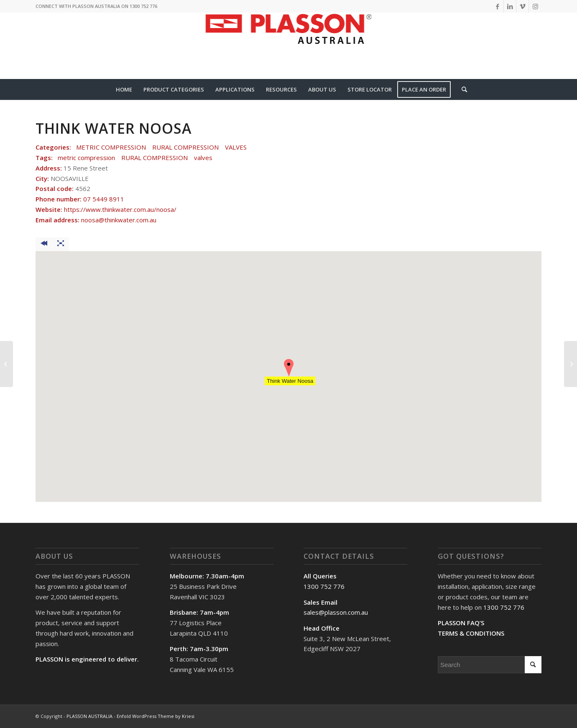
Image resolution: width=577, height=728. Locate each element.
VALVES (236, 147)
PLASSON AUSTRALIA (89, 716)
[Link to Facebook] (497, 6)
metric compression (86, 158)
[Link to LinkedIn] (510, 6)
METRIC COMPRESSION (111, 147)
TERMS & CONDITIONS (471, 633)
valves (203, 158)
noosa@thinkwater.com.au (119, 220)
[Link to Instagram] (535, 6)
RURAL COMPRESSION (185, 147)
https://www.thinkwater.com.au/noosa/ (120, 209)
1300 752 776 (324, 586)
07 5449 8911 (104, 199)
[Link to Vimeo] (522, 6)
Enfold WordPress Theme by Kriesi (156, 716)
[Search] (462, 89)
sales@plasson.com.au (336, 612)
